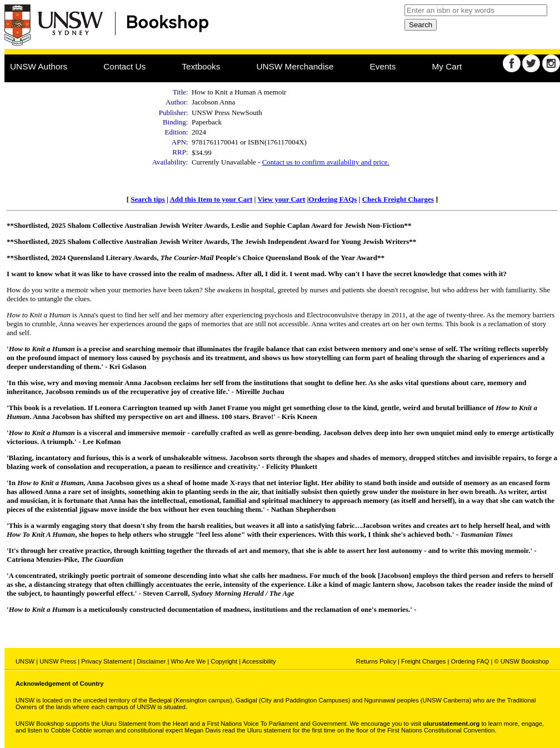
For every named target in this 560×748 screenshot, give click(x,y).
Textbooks (201, 66)
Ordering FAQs (333, 199)
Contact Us (124, 66)
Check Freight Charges (398, 199)
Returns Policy (376, 661)
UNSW (25, 661)
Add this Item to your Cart (211, 199)
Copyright (224, 661)
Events (383, 66)
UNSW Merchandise (295, 66)
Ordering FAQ (470, 661)
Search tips (148, 199)
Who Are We (189, 661)
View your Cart (281, 199)
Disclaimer (151, 661)
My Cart (447, 66)
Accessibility (259, 661)
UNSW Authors (39, 66)
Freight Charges (423, 661)
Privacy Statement (106, 661)
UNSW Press (58, 661)
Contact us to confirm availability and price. (326, 162)
